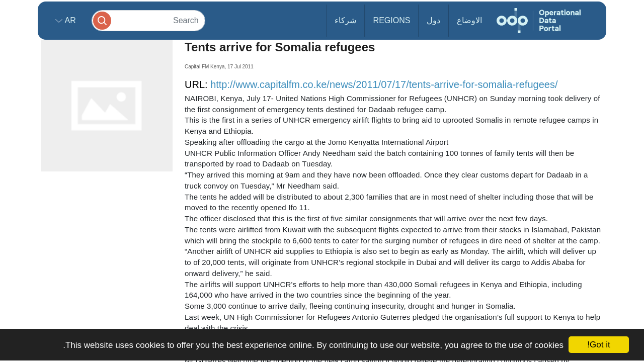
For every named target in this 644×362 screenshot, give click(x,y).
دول (433, 20)
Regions (392, 20)
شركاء (345, 20)
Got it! (598, 345)
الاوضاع (469, 20)
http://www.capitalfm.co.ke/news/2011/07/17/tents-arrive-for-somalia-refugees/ (384, 84)
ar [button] (69, 20)
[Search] (148, 20)
